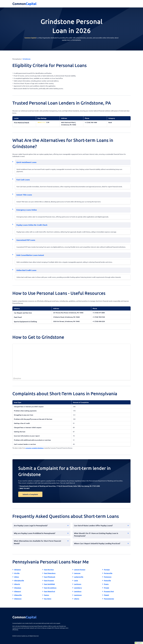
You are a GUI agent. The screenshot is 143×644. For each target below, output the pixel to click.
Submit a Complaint (30, 494)
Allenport (18, 591)
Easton (47, 595)
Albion (17, 577)
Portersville (108, 573)
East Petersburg (50, 573)
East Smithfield (49, 584)
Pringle (106, 588)
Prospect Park (109, 591)
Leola (76, 580)
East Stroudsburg (50, 588)
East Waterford (50, 591)
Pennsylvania (17, 59)
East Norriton (49, 570)
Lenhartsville (79, 577)
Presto (106, 584)
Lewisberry (78, 588)
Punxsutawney (109, 599)
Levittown (78, 584)
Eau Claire (48, 599)
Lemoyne (77, 573)
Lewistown (78, 595)
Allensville (18, 595)
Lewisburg (78, 591)
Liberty (77, 599)
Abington (18, 570)
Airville (17, 573)
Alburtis (17, 584)
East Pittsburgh (50, 577)
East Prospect (49, 580)
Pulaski (106, 595)
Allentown (18, 599)
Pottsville (107, 580)
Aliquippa (18, 588)
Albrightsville (19, 580)
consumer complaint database (34, 448)
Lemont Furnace (80, 570)
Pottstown (108, 577)
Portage (107, 570)
